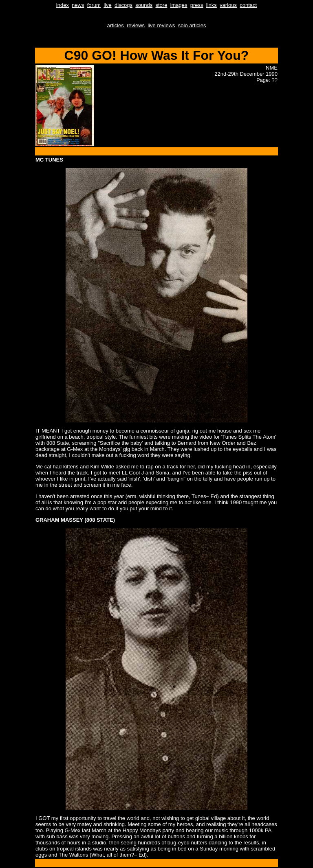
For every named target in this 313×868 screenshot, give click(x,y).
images (179, 5)
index (63, 5)
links (212, 5)
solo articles (192, 25)
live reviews (161, 25)
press (197, 5)
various (228, 5)
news (78, 5)
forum (94, 5)
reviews (136, 25)
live (108, 5)
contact (248, 5)
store (161, 5)
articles (116, 25)
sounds (144, 5)
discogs (123, 5)
